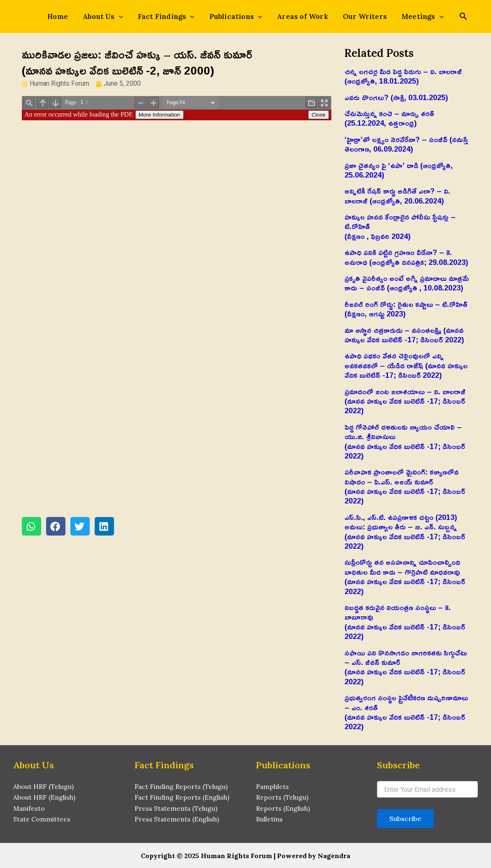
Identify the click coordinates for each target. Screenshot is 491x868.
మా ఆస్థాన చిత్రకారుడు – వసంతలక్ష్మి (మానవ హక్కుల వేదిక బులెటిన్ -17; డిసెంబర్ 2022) (404, 335)
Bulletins (269, 819)
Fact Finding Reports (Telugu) (181, 786)
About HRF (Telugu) (43, 786)
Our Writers (358, 16)
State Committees (42, 819)
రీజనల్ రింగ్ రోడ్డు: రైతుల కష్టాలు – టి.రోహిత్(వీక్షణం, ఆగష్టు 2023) (406, 309)
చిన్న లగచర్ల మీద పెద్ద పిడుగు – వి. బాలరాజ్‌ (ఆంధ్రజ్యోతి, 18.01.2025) (403, 76)
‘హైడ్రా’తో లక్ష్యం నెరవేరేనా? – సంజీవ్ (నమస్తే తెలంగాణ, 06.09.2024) (406, 144)
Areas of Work (299, 16)
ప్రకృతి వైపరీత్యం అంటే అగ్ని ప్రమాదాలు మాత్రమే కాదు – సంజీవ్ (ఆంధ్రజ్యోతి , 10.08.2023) (407, 283)
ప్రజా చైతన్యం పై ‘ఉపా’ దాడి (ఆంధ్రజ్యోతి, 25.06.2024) (399, 170)
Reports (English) (283, 808)
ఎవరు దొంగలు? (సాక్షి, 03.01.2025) (396, 97)
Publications (236, 16)
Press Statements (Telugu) (176, 808)
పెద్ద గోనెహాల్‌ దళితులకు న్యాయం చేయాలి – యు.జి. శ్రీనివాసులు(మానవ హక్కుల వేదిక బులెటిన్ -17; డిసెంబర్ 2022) (405, 441)
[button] (31, 526)
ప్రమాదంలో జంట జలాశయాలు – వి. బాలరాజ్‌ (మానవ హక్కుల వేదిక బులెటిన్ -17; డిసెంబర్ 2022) (405, 401)
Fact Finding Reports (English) (182, 797)
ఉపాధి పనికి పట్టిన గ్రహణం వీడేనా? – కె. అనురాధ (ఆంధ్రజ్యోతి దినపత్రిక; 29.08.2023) (406, 257)
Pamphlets (273, 786)
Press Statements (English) (177, 819)
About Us (109, 16)
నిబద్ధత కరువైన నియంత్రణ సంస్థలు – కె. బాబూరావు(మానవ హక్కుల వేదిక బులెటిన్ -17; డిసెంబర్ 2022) (405, 622)
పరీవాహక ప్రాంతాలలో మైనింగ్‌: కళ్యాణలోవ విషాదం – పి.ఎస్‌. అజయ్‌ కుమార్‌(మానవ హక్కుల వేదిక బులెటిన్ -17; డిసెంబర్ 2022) (405, 486)
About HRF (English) (44, 797)
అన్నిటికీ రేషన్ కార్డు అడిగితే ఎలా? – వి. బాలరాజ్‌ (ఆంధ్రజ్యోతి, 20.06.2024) (397, 195)
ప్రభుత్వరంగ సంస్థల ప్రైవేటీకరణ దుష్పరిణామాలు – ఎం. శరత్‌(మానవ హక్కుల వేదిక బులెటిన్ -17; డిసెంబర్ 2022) (406, 712)
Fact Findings (170, 16)
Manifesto (29, 808)
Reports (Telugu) (282, 797)
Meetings (413, 16)
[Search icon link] (452, 17)
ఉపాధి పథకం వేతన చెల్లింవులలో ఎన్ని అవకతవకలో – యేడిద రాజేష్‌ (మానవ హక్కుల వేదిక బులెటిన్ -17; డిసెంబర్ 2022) (406, 365)
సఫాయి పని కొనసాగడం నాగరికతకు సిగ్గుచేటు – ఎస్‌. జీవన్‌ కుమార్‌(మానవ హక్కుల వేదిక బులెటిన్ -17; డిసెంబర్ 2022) (406, 667)
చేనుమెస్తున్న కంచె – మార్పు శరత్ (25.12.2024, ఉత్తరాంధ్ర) (389, 118)
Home (67, 16)
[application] (126, 16)
